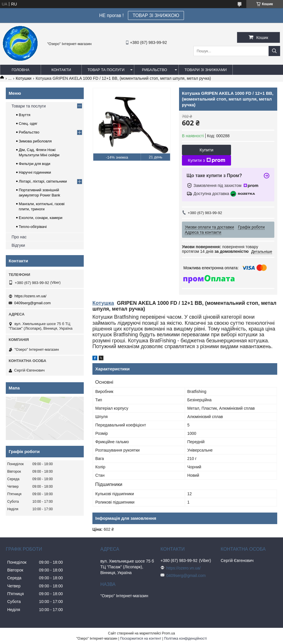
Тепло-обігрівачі (33, 227)
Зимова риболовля (35, 141)
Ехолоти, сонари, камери (41, 218)
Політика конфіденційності (185, 639)
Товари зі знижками (206, 70)
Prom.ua (169, 633)
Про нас (19, 237)
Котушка (103, 303)
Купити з (206, 160)
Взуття (25, 115)
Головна (21, 70)
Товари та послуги (29, 106)
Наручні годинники (35, 172)
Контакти (61, 70)
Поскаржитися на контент (141, 639)
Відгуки (18, 245)
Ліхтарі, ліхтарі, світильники (43, 181)
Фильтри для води (35, 164)
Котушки (24, 78)
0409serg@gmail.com (32, 303)
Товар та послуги (106, 70)
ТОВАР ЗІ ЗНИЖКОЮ (156, 15)
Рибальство (154, 70)
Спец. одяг (28, 124)
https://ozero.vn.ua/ (30, 296)
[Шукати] (274, 51)
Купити (206, 150)
